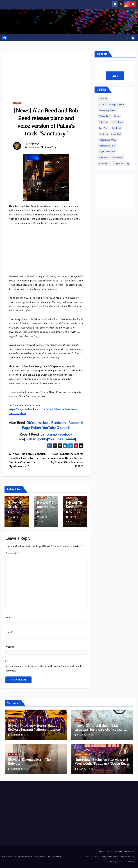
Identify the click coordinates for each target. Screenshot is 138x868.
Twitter (36, 428)
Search (102, 54)
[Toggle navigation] (67, 38)
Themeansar (56, 856)
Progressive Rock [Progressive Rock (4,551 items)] (107, 146)
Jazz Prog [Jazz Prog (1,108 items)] (103, 128)
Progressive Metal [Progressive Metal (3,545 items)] (107, 140)
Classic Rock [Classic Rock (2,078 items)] (105, 116)
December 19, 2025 (20, 735)
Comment (12, 553)
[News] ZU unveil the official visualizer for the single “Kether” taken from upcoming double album (102, 729)
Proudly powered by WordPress (17, 856)
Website (10, 647)
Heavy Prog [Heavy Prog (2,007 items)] (117, 122)
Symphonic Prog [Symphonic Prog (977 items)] (121, 163)
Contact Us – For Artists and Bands (102, 856)
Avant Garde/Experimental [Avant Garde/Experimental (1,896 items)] (111, 104)
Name (9, 617)
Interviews (82, 755)
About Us (130, 862)
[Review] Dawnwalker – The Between (29, 761)
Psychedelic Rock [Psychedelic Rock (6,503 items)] (107, 152)
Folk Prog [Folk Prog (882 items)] (103, 122)
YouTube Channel (56, 428)
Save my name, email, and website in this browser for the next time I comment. (43, 668)
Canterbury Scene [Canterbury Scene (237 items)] (107, 110)
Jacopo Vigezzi (35, 143)
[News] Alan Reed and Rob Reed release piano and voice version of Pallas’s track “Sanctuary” (46, 122)
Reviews (13, 755)
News (17, 103)
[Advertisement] (46, 74)
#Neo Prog (51, 147)
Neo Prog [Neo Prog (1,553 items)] (103, 134)
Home (101, 851)
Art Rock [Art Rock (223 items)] (103, 98)
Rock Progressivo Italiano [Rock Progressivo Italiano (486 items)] (111, 158)
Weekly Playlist (116, 862)
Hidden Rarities (128, 856)
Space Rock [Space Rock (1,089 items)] (104, 163)
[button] (127, 38)
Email (9, 632)
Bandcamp (59, 423)
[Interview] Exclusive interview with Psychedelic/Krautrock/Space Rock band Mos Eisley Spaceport (102, 763)
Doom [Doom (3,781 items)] (117, 116)
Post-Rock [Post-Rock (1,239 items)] (116, 134)
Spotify (42, 439)
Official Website (38, 423)
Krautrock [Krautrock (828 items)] (116, 128)
